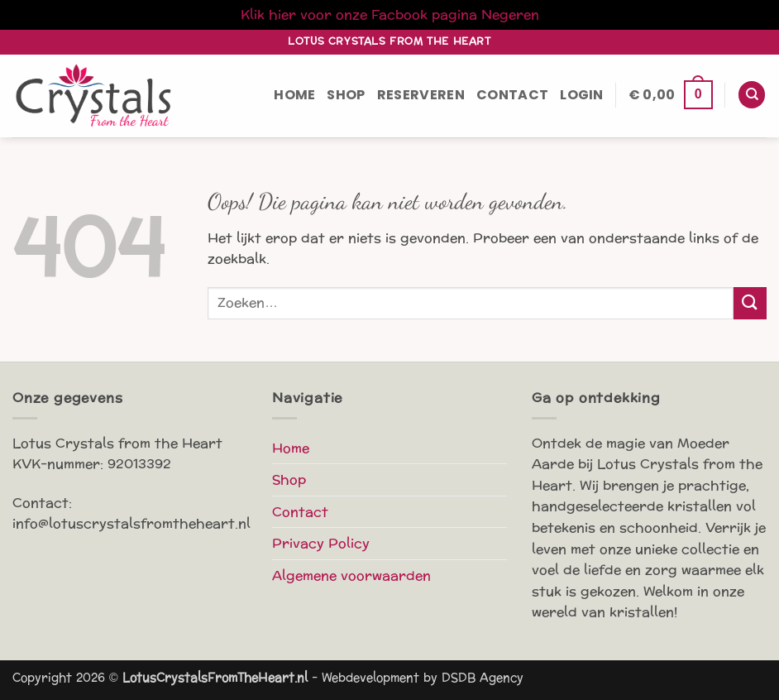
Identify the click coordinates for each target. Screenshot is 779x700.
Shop (346, 95)
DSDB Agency (483, 678)
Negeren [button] (510, 14)
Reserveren (421, 95)
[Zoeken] (752, 95)
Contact (512, 95)
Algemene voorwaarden (351, 575)
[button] (582, 95)
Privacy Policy (321, 543)
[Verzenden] (750, 303)
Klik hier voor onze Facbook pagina (359, 14)
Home (294, 95)
